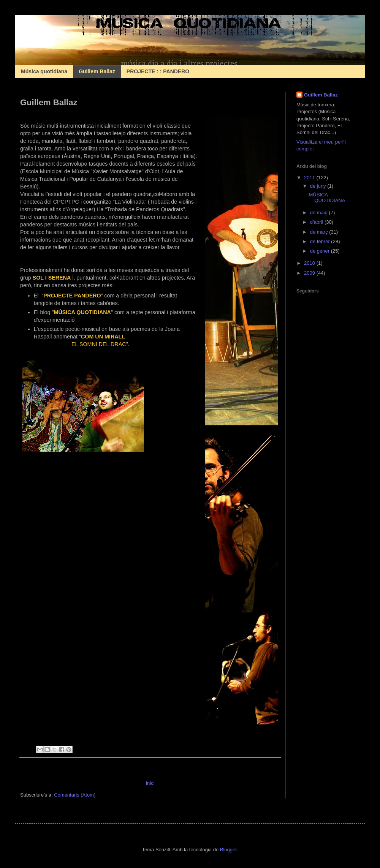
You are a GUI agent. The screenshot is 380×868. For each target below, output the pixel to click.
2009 (310, 273)
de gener (321, 251)
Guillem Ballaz (97, 71)
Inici (150, 783)
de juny (319, 186)
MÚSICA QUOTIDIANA (327, 198)
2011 (310, 178)
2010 (310, 263)
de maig (320, 213)
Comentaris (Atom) (75, 795)
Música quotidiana (44, 71)
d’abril (317, 222)
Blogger (228, 850)
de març (320, 232)
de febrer (321, 241)
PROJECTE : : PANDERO (158, 71)
